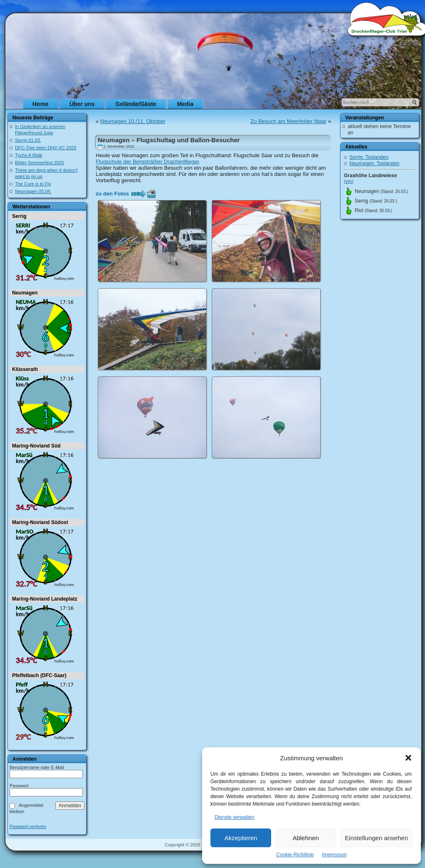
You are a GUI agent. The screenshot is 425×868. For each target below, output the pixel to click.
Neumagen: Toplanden (374, 163)
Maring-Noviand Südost (40, 522)
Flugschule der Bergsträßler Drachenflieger (147, 162)
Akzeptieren (241, 838)
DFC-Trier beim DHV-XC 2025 (46, 148)
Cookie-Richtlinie (295, 855)
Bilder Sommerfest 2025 (40, 163)
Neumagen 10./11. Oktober (133, 121)
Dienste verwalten (234, 817)
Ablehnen (305, 838)
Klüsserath (25, 369)
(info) (349, 182)
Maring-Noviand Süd (36, 446)
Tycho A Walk (29, 155)
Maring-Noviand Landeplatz (45, 599)
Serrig (19, 216)
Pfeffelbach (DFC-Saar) (39, 675)
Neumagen (25, 293)
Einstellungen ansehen (376, 838)
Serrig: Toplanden (369, 157)
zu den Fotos (112, 194)
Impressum (334, 855)
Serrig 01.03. (28, 140)
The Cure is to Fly (33, 184)
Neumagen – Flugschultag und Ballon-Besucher (169, 140)
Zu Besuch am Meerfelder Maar (288, 121)
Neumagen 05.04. (33, 191)
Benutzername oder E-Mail (37, 767)
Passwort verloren (28, 827)
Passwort (19, 786)
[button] (408, 758)
